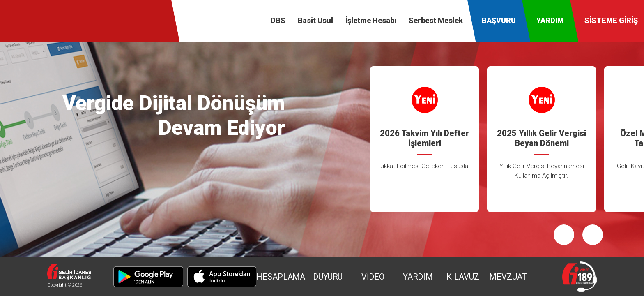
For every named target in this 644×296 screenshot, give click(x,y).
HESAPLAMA (281, 277)
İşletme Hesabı (371, 20)
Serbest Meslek (436, 20)
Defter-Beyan (31, 20)
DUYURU (328, 277)
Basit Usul (315, 20)
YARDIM (418, 277)
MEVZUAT (508, 277)
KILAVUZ (463, 277)
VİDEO (373, 277)
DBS (278, 20)
